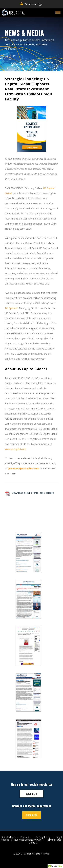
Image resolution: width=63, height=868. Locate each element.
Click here (32, 794)
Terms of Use (54, 840)
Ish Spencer (11, 308)
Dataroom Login (32, 4)
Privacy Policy (43, 837)
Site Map (25, 837)
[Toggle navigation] (58, 13)
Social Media (8, 837)
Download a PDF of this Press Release (33, 493)
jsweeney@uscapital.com (24, 468)
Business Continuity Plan (28, 840)
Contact (33, 843)
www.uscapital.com (16, 449)
